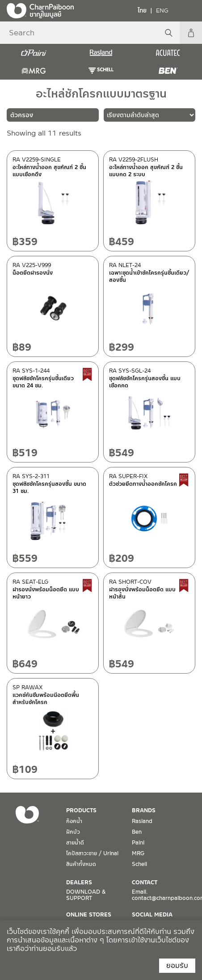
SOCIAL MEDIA (152, 915)
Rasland (142, 821)
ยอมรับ (177, 965)
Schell (139, 864)
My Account (191, 33)
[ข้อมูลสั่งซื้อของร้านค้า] (149, 115)
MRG (138, 853)
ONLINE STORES (89, 915)
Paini (138, 843)
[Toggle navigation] (189, 10)
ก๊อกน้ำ (74, 821)
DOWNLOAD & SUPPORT (86, 895)
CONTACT (145, 882)
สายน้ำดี (75, 843)
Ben (137, 832)
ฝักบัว (73, 832)
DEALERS (79, 882)
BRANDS (144, 810)
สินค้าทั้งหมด (81, 864)
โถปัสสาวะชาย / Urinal (92, 853)
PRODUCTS (81, 810)
